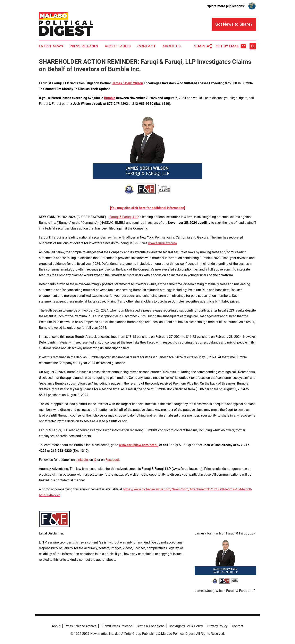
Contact (146, 46)
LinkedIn (82, 460)
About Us (171, 46)
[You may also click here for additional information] (147, 208)
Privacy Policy (217, 626)
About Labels (118, 46)
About (56, 626)
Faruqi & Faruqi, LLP (124, 217)
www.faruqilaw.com (162, 243)
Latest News (51, 46)
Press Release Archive (81, 626)
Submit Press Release (116, 626)
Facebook (113, 460)
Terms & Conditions (150, 626)
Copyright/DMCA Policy (186, 626)
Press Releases (84, 46)
